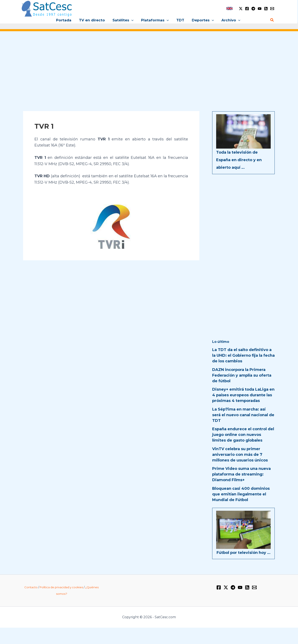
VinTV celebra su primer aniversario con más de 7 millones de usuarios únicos (240, 455)
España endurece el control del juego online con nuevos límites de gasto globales (243, 435)
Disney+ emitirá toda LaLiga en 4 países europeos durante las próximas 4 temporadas (243, 395)
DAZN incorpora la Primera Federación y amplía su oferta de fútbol (242, 375)
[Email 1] (272, 9)
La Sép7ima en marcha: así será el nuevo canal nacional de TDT (243, 415)
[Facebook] (247, 9)
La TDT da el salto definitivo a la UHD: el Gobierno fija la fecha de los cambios (243, 355)
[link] (229, 8)
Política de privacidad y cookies (61, 587)
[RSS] (266, 9)
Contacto (31, 587)
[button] (132, 20)
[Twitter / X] (241, 9)
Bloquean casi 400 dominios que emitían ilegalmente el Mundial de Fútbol (241, 494)
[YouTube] (260, 9)
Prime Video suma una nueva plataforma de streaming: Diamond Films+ (241, 474)
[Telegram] (253, 9)
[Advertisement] (149, 67)
